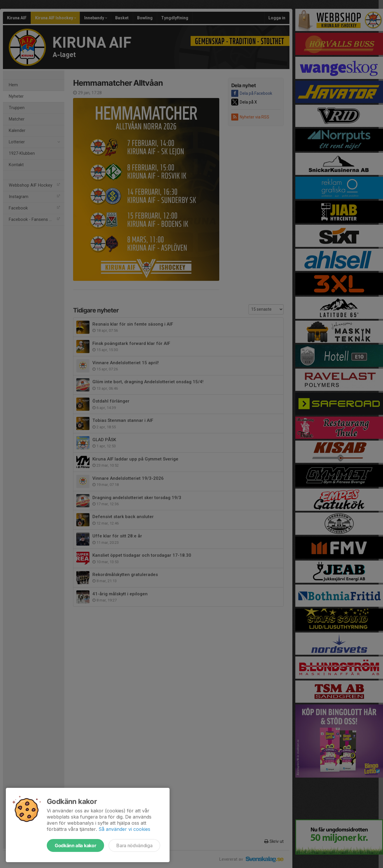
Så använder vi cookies (124, 829)
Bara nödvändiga (134, 845)
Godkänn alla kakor (75, 845)
